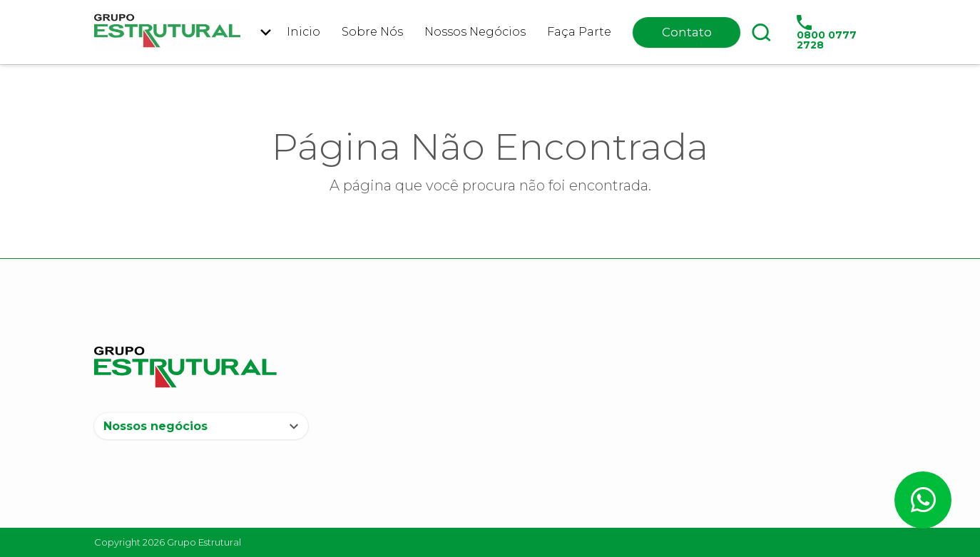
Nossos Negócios (475, 32)
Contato (687, 32)
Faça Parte (579, 32)
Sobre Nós (372, 32)
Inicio (303, 32)
